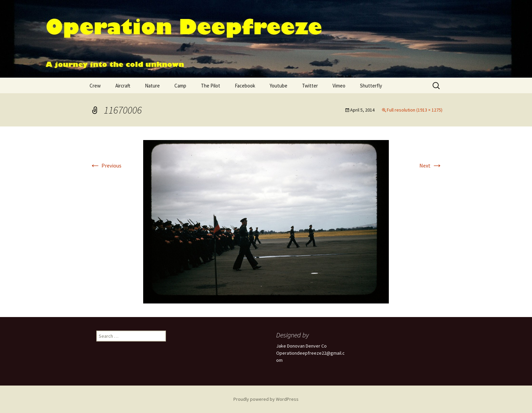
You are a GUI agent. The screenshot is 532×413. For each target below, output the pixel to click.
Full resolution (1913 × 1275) (415, 110)
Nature (152, 86)
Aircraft (123, 86)
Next (431, 165)
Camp (180, 86)
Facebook (245, 86)
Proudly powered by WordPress (266, 399)
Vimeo (339, 86)
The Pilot (211, 86)
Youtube (279, 86)
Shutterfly (371, 86)
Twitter (310, 86)
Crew (95, 86)
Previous (106, 165)
